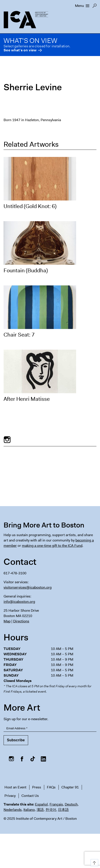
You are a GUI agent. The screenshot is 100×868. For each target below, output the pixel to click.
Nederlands (13, 810)
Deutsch (71, 804)
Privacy (10, 796)
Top (94, 862)
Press (37, 787)
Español (41, 804)
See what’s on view (20, 50)
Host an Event (15, 787)
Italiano (29, 810)
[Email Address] (50, 729)
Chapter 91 (70, 787)
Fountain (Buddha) (26, 271)
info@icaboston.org (19, 602)
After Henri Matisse (27, 399)
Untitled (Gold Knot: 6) (30, 206)
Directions (21, 621)
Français (56, 804)
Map (7, 621)
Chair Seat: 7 (19, 335)
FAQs (51, 787)
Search (95, 7)
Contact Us (30, 796)
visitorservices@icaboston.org (28, 587)
